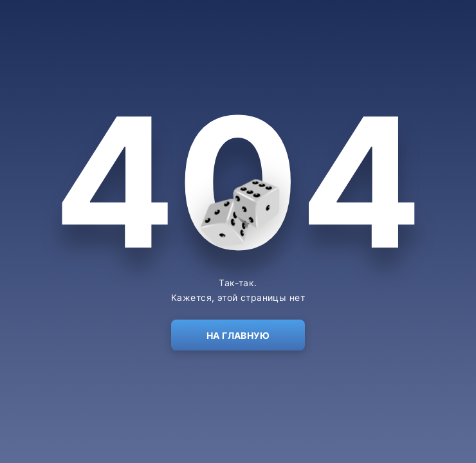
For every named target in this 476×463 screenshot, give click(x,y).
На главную (238, 335)
